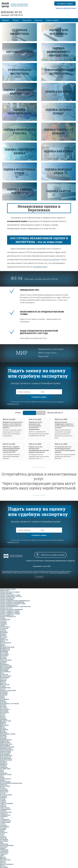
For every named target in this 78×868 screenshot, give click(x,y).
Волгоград (4, 653)
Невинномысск (6, 740)
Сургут (3, 824)
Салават (3, 800)
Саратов (3, 806)
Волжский (4, 656)
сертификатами (40, 267)
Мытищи (4, 732)
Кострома (4, 708)
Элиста (3, 861)
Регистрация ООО (7, 615)
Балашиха (4, 632)
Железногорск (6, 676)
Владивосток (5, 648)
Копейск (3, 705)
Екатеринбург (5, 672)
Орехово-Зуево (6, 774)
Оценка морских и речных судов (13, 604)
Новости (39, 20)
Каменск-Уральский (8, 690)
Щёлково (3, 858)
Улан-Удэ (4, 838)
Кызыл (3, 716)
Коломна (3, 702)
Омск (2, 770)
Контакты (27, 20)
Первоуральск (5, 779)
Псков (2, 787)
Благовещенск (6, 643)
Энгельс (3, 863)
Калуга (3, 689)
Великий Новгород (7, 647)
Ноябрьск (4, 764)
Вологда (3, 657)
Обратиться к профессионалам (53, 555)
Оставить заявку (66, 4)
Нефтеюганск (5, 743)
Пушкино (4, 789)
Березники (4, 640)
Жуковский (4, 677)
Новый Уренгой (6, 760)
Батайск (3, 635)
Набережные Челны (8, 734)
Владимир (4, 651)
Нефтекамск (5, 741)
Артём (2, 625)
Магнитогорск (6, 721)
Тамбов (3, 829)
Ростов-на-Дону (6, 795)
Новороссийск (5, 753)
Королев (3, 706)
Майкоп (3, 722)
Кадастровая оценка (8, 589)
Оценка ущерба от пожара (10, 614)
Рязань (3, 799)
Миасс (2, 727)
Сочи (2, 818)
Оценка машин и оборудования (12, 602)
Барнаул (3, 634)
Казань (3, 686)
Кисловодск (5, 699)
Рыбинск (3, 798)
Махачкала (4, 725)
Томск (2, 834)
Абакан (3, 618)
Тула (2, 835)
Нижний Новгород (7, 747)
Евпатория (4, 670)
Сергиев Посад (6, 812)
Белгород (4, 637)
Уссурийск (4, 841)
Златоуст (4, 679)
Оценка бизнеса (6, 593)
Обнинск (3, 766)
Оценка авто (5, 590)
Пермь (3, 780)
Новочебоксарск (6, 756)
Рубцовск (4, 796)
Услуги (16, 20)
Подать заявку (52, 20)
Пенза (2, 777)
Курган (3, 714)
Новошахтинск (6, 758)
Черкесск (4, 854)
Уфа (1, 842)
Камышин (4, 692)
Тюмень (3, 837)
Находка (3, 738)
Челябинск (4, 851)
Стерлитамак (5, 822)
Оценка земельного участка (11, 596)
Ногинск (3, 761)
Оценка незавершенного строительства (15, 606)
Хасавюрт (4, 847)
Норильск (4, 763)
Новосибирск (5, 754)
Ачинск (3, 630)
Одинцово (4, 767)
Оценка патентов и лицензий (11, 609)
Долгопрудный (6, 667)
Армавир (4, 624)
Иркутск (3, 683)
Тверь (2, 831)
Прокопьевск (5, 786)
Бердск (3, 638)
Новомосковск (6, 751)
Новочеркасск (5, 757)
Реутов (3, 793)
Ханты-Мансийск (7, 845)
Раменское (4, 792)
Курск (2, 715)
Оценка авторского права (10, 592)
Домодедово (5, 669)
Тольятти (4, 832)
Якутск (3, 866)
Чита (2, 855)
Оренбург (4, 773)
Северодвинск (5, 809)
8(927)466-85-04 (17, 15)
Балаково (4, 631)
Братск (3, 644)
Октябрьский (5, 769)
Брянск (3, 646)
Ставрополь (5, 819)
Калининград (5, 687)
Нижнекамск (5, 745)
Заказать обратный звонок (66, 8)
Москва (3, 728)
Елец (2, 673)
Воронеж (3, 659)
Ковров (3, 701)
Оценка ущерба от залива (10, 612)
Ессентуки (4, 674)
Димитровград (6, 666)
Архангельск (5, 627)
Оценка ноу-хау (6, 608)
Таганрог (3, 828)
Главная (5, 20)
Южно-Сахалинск (7, 864)
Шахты (3, 857)
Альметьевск (5, 619)
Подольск (4, 785)
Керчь (2, 696)
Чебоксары (4, 850)
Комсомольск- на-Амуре (9, 703)
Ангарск (3, 621)
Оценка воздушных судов (10, 595)
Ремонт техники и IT (8, 617)
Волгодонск (4, 654)
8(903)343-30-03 (11, 12)
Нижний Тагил (6, 748)
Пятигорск (4, 790)
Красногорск (5, 709)
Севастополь (5, 808)
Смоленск (4, 816)
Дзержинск (4, 664)
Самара (3, 802)
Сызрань (3, 825)
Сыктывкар (4, 827)
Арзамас (3, 622)
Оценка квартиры (7, 599)
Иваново (3, 680)
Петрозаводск (5, 782)
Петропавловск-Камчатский (11, 783)
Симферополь (5, 815)
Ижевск (3, 682)
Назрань (3, 735)
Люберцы (4, 719)
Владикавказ (5, 650)
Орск (2, 776)
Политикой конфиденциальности (59, 573)
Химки (3, 848)
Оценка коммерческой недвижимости (15, 601)
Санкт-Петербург (7, 803)
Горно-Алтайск (6, 660)
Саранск (3, 805)
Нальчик (3, 737)
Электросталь (5, 860)
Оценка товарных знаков (10, 611)
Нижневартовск (6, 744)
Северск (3, 811)
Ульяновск (4, 840)
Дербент (3, 663)
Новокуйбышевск (7, 750)
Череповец (4, 853)
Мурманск (4, 729)
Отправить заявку (39, 397)
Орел (2, 771)
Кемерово (4, 695)
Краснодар (4, 711)
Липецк (3, 718)
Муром (3, 731)
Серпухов (4, 813)
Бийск (2, 641)
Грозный (3, 661)
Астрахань (4, 628)
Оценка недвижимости (9, 605)
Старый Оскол (5, 821)
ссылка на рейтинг (51, 259)
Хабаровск (4, 844)
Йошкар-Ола (5, 685)
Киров (2, 698)
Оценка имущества (7, 598)
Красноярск (5, 712)
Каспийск (4, 693)
